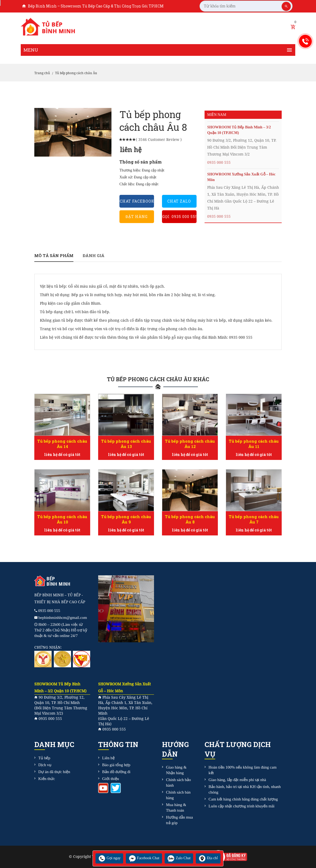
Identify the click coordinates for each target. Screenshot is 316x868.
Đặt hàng (137, 217)
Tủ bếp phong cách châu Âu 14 (62, 444)
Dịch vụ (45, 765)
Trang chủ (42, 73)
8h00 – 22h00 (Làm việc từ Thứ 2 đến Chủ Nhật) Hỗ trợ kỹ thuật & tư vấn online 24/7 (61, 630)
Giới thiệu (111, 779)
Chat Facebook (137, 201)
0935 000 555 (219, 162)
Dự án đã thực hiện (54, 772)
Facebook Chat (144, 858)
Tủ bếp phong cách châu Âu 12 (190, 444)
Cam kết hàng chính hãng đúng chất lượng (243, 799)
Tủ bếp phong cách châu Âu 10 (62, 519)
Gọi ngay (109, 858)
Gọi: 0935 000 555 (179, 217)
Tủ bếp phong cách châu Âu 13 (126, 444)
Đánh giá (94, 255)
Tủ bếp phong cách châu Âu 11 (254, 444)
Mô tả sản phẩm (54, 255)
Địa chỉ (208, 858)
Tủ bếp (44, 758)
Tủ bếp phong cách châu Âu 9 (126, 519)
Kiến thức (47, 779)
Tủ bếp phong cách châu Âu (76, 73)
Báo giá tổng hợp (116, 765)
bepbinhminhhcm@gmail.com (63, 618)
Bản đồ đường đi (116, 772)
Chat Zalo (179, 201)
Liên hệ (108, 758)
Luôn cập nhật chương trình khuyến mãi (242, 806)
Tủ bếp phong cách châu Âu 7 (254, 519)
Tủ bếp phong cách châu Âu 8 (190, 519)
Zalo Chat (179, 858)
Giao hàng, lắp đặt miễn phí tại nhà (237, 780)
